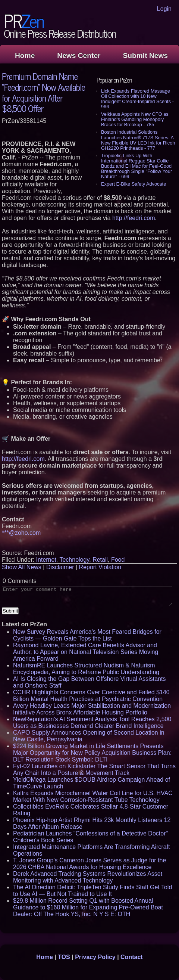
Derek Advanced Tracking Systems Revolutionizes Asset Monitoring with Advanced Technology (88, 877)
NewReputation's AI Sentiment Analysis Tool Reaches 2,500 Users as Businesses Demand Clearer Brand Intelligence (92, 722)
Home (25, 55)
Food (118, 560)
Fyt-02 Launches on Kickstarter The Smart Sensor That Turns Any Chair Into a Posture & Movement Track (94, 770)
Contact (132, 957)
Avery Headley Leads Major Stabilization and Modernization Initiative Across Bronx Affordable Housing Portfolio (92, 709)
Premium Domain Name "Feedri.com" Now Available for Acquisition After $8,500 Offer (43, 92)
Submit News (145, 55)
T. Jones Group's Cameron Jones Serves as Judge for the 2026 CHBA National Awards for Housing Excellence (89, 864)
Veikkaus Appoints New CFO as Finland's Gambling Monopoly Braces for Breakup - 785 (135, 119)
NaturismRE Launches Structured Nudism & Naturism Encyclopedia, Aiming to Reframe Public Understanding (86, 669)
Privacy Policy (95, 957)
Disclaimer (60, 567)
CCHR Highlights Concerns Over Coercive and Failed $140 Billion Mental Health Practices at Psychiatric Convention (91, 696)
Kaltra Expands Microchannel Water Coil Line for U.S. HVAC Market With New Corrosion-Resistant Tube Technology (93, 796)
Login (164, 9)
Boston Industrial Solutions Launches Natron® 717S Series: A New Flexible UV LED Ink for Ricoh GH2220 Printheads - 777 (138, 140)
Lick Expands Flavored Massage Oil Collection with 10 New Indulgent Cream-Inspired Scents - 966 (137, 99)
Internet (46, 560)
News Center (79, 55)
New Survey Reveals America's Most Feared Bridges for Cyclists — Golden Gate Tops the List (87, 635)
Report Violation (100, 567)
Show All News (22, 567)
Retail (100, 560)
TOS (64, 957)
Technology (74, 560)
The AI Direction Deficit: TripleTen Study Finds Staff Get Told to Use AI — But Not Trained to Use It (92, 891)
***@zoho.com (21, 533)
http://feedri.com (134, 218)
